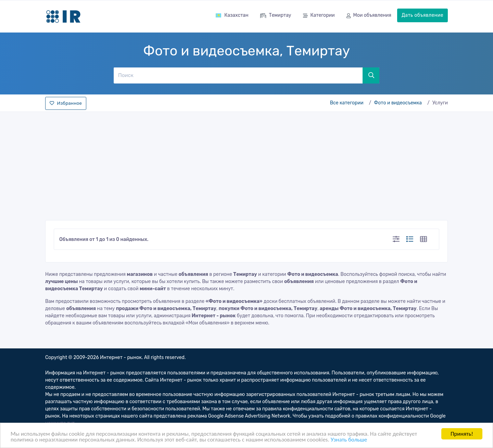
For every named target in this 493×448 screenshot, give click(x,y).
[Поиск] (238, 75)
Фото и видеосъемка (398, 103)
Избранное (66, 103)
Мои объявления (369, 16)
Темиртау (276, 16)
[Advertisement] (246, 164)
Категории (319, 16)
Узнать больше (349, 440)
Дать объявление (422, 15)
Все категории (347, 103)
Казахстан (232, 15)
